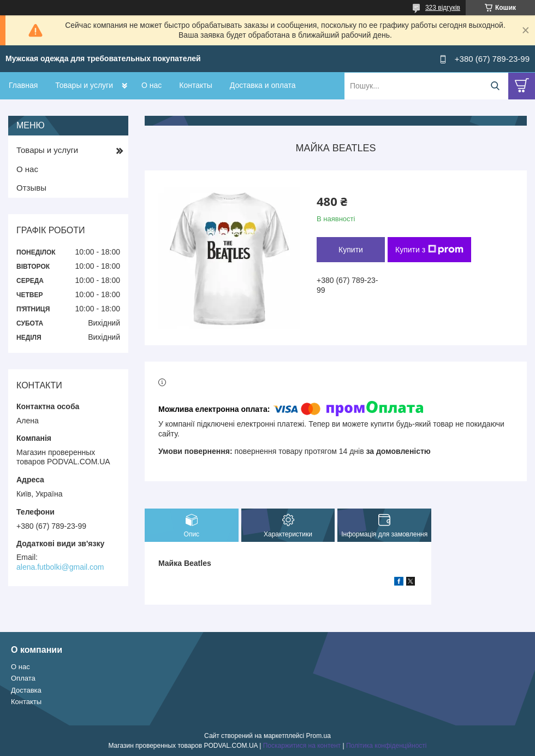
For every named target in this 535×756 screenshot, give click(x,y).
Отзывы (31, 188)
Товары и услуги (84, 85)
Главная (23, 85)
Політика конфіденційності (387, 746)
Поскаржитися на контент (302, 746)
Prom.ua (319, 736)
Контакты (195, 85)
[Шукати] (495, 86)
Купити (351, 250)
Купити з (429, 250)
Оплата (23, 678)
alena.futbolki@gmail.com (60, 567)
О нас (151, 85)
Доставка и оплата (263, 85)
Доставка (26, 690)
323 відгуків (443, 8)
